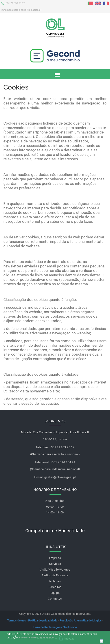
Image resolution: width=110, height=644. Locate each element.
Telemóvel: (42, 462)
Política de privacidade (43, 620)
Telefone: (42, 447)
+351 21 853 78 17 (21, 6)
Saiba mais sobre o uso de (36, 638)
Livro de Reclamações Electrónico (55, 627)
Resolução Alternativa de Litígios (81, 620)
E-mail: (39, 477)
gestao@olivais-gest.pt (60, 477)
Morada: (27, 432)
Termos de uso (16, 620)
